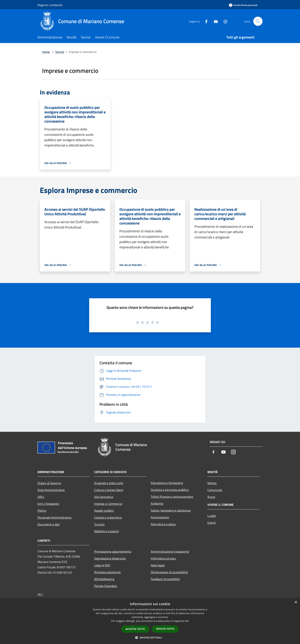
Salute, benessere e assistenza (171, 510)
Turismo (99, 524)
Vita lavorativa (104, 497)
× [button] (296, 602)
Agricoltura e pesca (163, 524)
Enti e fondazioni (48, 504)
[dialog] (150, 621)
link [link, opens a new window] (187, 621)
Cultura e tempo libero (109, 490)
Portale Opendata (106, 586)
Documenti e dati (49, 524)
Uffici (41, 497)
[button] (150, 637)
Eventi (212, 523)
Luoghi (212, 516)
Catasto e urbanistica (108, 517)
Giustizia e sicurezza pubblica (170, 490)
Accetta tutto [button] (135, 629)
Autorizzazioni (160, 517)
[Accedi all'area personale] (243, 5)
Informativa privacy (163, 558)
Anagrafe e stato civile (109, 483)
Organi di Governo (49, 483)
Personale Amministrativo (54, 517)
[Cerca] (258, 21)
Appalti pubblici (104, 511)
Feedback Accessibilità (165, 579)
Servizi (60, 52)
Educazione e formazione (167, 483)
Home (46, 52)
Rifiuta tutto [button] (165, 629)
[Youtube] (214, 21)
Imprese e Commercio (108, 504)
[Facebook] (205, 21)
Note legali (158, 565)
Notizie (212, 483)
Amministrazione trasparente (170, 551)
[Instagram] (224, 21)
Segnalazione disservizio (110, 558)
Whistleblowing (104, 579)
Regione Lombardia (50, 5)
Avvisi (211, 497)
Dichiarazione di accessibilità (169, 572)
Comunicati (215, 490)
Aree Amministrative (51, 490)
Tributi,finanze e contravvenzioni (172, 497)
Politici (42, 511)
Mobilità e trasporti (107, 531)
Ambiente (157, 503)
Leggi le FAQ (102, 565)
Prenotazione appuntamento (113, 551)
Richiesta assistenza (107, 572)
